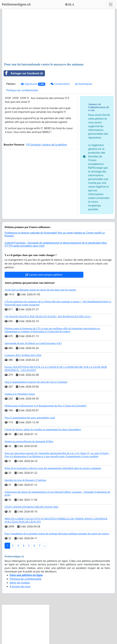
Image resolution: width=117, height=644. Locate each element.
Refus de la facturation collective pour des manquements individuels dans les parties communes (53, 468)
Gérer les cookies (20, 583)
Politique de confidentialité (22, 90)
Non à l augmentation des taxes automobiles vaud (30, 418)
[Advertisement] (58, 36)
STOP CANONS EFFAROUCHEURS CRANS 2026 (31, 507)
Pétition (11, 84)
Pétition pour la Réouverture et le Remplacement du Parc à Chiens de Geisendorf (45, 406)
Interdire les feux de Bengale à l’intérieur (25, 480)
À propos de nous (20, 586)
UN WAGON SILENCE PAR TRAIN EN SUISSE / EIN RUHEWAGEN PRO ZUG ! (48, 316)
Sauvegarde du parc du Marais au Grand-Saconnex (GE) (33, 343)
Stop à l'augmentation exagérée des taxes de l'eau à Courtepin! (36, 382)
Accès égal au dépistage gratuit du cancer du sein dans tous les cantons (40, 290)
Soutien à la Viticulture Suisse (20, 394)
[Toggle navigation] (111, 4)
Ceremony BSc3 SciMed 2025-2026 (23, 355)
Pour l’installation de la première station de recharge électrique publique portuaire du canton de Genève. (57, 534)
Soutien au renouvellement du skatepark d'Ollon (29, 441)
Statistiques (84, 84)
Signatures (33, 84)
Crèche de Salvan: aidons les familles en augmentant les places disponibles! (43, 429)
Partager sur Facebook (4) (23, 73)
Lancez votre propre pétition (44, 275)
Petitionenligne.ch (16, 4)
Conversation (60, 84)
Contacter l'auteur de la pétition (47, 145)
